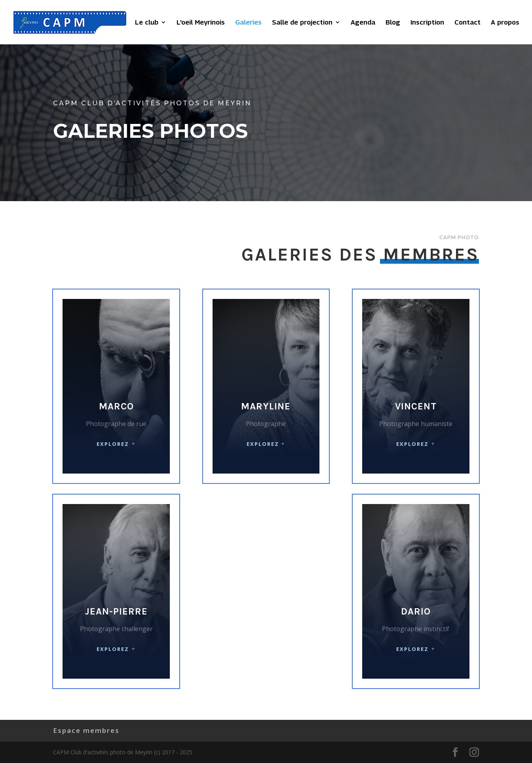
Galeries (248, 23)
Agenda (363, 23)
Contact (467, 23)
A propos (505, 23)
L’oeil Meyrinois (201, 23)
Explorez (113, 444)
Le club (147, 23)
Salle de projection (302, 23)
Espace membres (86, 730)
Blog (393, 23)
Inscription (427, 23)
